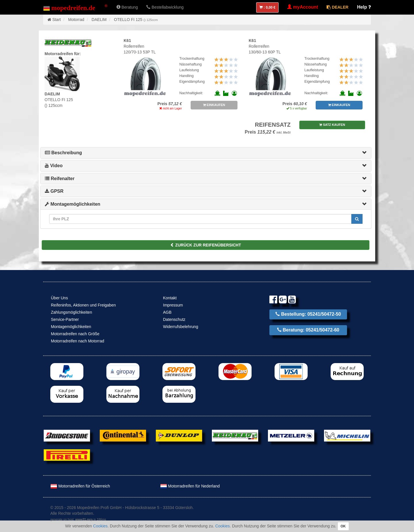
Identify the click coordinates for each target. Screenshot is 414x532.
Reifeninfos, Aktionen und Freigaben (83, 305)
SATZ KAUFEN (332, 125)
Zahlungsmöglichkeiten (71, 312)
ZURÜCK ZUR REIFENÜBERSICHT (206, 245)
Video (54, 166)
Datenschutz (174, 319)
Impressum (173, 305)
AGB (167, 312)
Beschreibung (63, 153)
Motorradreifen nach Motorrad (77, 341)
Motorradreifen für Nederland (190, 486)
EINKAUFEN (214, 105)
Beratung (127, 7)
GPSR (54, 191)
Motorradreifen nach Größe (75, 334)
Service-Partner (65, 319)
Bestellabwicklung (165, 7)
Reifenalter (60, 179)
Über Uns (59, 298)
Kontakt (170, 298)
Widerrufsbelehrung (181, 327)
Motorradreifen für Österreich (80, 486)
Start (57, 20)
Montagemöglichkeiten (73, 204)
